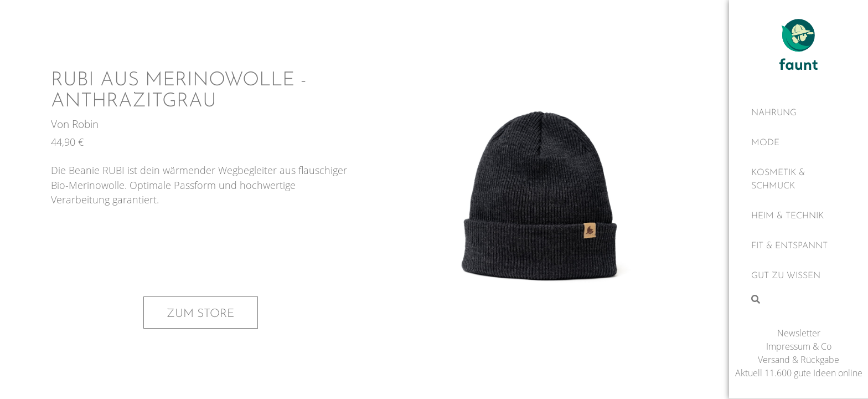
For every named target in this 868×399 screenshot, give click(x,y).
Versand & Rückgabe (799, 360)
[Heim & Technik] (799, 217)
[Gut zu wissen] (799, 277)
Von (61, 126)
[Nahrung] (799, 114)
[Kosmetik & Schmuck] (799, 180)
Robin (85, 126)
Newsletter (799, 334)
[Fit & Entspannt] (799, 247)
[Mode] (799, 144)
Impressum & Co (799, 347)
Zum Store (200, 313)
